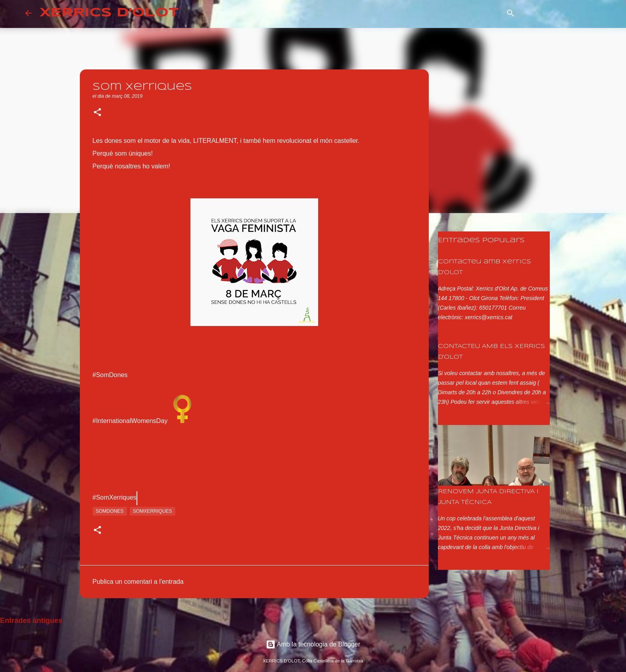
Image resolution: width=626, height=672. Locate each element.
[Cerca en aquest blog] (561, 13)
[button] (97, 113)
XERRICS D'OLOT (109, 13)
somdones (110, 511)
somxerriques (153, 511)
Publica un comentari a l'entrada (138, 582)
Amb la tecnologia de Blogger (313, 644)
